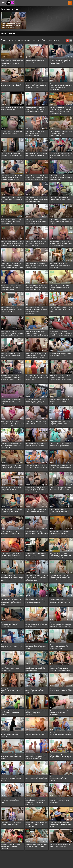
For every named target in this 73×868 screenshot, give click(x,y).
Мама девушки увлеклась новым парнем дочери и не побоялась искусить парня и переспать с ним (12, 401)
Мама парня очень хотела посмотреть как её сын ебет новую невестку (37, 533)
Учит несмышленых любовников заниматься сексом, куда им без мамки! (11, 757)
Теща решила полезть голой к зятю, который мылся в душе (12, 109)
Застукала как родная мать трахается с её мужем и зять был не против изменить (12, 309)
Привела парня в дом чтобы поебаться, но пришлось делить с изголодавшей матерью (60, 555)
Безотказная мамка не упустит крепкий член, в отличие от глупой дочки (60, 824)
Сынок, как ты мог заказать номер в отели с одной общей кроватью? (37, 510)
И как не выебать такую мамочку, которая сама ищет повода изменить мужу (12, 511)
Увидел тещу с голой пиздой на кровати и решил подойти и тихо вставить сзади (60, 62)
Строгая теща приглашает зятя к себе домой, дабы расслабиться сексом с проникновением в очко (60, 577)
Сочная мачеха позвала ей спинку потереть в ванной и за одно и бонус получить (36, 555)
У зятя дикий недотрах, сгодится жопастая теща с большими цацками (60, 779)
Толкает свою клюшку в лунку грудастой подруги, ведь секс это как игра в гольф (36, 625)
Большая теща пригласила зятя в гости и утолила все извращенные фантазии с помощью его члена (61, 601)
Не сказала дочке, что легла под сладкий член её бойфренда (11, 824)
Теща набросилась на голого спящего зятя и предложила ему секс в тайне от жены (36, 221)
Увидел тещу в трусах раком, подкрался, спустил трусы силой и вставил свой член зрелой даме (12, 377)
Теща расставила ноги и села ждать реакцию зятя (35, 61)
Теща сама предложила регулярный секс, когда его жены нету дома (12, 85)
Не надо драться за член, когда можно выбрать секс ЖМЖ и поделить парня (11, 669)
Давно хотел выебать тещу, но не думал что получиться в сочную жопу (61, 401)
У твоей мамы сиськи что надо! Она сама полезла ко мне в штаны (61, 734)
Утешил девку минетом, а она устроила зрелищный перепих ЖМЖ (35, 691)
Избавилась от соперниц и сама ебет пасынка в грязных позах (35, 734)
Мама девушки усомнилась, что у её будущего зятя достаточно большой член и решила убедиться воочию (12, 602)
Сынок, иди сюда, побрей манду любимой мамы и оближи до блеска (61, 690)
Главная (3, 33)
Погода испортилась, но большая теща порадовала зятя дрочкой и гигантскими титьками (36, 287)
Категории (11, 33)
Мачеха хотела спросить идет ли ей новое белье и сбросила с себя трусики (60, 467)
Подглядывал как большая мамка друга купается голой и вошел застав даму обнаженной (36, 445)
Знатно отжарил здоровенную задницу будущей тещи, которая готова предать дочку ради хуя (60, 625)
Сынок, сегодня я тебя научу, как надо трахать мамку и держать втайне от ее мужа (36, 669)
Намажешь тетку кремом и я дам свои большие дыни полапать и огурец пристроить (12, 445)
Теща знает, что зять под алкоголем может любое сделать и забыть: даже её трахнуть (12, 333)
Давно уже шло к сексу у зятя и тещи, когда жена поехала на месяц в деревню (11, 221)
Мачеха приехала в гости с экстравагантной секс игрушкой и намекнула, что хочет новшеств (12, 533)
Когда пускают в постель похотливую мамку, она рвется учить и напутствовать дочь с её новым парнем (36, 802)
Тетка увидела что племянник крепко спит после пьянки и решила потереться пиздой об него (37, 177)
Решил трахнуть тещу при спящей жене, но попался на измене (60, 354)
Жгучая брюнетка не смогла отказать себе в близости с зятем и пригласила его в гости (36, 601)
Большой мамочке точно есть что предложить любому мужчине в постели (12, 467)
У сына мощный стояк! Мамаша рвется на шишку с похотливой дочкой (11, 779)
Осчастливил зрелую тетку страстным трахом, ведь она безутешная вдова (59, 647)
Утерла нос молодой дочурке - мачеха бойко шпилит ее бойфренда (11, 846)
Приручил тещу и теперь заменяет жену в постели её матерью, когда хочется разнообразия (61, 243)
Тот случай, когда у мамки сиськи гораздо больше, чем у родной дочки (12, 691)
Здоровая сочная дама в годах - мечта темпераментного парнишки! (37, 778)
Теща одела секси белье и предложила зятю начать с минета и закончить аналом (61, 177)
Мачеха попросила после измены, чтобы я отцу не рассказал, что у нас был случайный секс (60, 423)
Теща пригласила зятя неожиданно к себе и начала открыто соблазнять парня (61, 133)
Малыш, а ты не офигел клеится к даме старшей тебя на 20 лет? (60, 488)
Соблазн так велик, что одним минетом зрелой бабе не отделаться (11, 625)
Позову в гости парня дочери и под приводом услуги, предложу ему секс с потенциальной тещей (12, 177)
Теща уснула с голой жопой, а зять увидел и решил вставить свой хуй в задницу (61, 221)
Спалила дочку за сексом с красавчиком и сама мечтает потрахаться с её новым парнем (60, 669)
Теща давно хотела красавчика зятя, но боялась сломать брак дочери (60, 287)
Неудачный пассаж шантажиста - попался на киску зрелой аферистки (36, 713)
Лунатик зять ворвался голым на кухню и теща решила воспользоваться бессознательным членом (61, 378)
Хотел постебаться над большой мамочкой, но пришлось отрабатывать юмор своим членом (12, 489)
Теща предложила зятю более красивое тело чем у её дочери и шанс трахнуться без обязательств (37, 333)
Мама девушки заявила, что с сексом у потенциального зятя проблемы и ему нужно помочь (59, 511)
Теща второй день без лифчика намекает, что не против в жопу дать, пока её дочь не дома (35, 110)
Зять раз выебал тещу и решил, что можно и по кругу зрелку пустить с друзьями (61, 155)
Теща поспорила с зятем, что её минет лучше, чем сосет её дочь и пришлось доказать (36, 265)
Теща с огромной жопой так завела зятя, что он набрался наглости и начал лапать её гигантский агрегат (12, 63)
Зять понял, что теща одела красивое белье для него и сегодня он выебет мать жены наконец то (61, 333)
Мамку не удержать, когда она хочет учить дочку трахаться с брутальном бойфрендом (35, 757)
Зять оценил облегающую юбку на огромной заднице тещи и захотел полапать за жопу (37, 377)
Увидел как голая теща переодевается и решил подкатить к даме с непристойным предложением (61, 87)
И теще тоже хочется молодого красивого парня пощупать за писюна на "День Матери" (35, 401)
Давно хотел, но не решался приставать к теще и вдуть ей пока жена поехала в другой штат (12, 423)
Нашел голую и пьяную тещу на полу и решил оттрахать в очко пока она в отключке (11, 287)
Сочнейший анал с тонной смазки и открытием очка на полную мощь (12, 646)
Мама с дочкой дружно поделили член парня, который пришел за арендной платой (60, 445)
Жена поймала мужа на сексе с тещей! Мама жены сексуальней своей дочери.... (60, 265)
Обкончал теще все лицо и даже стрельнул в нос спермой (11, 132)
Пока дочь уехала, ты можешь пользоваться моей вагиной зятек (12, 154)
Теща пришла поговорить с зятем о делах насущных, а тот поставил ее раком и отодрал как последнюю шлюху (37, 578)
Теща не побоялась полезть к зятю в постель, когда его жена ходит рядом (61, 309)
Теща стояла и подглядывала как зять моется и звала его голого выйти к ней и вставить (36, 243)
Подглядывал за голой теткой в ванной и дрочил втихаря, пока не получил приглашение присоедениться (36, 310)
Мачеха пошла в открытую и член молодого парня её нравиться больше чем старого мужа (12, 555)
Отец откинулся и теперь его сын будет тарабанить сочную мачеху (36, 422)
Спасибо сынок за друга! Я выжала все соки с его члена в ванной (36, 846)
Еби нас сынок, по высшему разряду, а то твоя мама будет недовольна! (60, 801)
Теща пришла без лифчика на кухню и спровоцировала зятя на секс (60, 199)
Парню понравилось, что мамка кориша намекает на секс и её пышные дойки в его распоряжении (61, 533)
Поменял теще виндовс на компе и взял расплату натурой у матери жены (12, 199)
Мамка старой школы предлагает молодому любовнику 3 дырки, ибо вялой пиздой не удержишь (36, 489)
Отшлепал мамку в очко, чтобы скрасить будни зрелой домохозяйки (59, 713)
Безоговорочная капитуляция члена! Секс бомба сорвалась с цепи (11, 801)
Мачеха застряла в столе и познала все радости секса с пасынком (10, 735)
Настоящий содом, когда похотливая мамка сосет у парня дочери (36, 647)
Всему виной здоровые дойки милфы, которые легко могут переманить (10, 713)
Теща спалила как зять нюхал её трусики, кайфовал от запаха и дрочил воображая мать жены (36, 355)
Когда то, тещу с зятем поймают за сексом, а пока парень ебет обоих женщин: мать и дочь (37, 86)
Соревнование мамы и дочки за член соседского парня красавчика (36, 466)
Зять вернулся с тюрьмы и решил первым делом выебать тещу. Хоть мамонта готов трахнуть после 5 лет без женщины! (61, 110)
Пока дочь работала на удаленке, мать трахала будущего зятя (36, 154)
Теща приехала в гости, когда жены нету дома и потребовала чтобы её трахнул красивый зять (37, 199)
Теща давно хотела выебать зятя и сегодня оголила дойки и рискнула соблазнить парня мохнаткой (12, 243)
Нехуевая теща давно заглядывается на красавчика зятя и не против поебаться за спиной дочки (12, 578)
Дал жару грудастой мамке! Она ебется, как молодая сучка (60, 846)
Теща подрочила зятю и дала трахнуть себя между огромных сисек (11, 355)
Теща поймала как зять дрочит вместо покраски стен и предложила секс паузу (35, 133)
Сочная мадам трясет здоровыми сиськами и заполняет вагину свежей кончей (36, 824)
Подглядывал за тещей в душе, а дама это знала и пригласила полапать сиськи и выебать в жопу (12, 265)
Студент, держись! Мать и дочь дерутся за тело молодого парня (60, 756)
